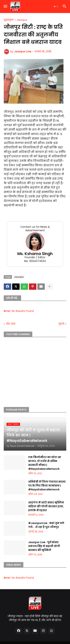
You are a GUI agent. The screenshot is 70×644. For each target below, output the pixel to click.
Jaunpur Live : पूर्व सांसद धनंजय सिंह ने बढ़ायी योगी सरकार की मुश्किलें (44, 546)
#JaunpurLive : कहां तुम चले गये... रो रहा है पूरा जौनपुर (46, 525)
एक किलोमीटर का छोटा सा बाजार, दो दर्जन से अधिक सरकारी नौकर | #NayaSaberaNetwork (45, 463)
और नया (11, 324)
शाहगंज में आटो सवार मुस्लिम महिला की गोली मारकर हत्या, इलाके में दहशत (46, 506)
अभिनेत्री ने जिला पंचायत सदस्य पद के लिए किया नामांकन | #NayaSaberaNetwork (47, 486)
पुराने (61, 324)
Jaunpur (22, 20)
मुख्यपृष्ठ (9, 20)
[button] (5, 7)
